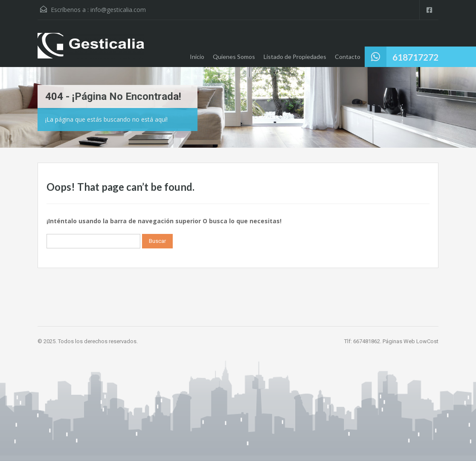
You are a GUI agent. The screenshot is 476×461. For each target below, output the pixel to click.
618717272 (415, 57)
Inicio (197, 57)
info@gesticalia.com (118, 10)
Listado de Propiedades (295, 57)
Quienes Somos (234, 57)
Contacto (348, 57)
